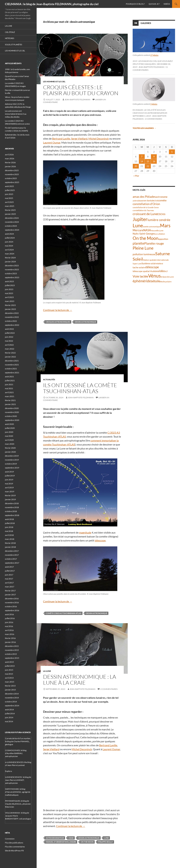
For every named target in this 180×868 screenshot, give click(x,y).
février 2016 (10, 638)
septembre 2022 (12, 325)
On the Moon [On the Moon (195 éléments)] (146, 238)
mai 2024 (9, 246)
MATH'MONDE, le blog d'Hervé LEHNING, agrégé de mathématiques (18, 792)
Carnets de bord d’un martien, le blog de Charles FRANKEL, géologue (18, 741)
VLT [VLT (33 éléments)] (166, 271)
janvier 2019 (10, 499)
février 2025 (10, 210)
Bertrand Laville (61, 139)
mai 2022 (9, 341)
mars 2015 (10, 682)
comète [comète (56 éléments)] (162, 200)
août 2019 (9, 472)
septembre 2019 (12, 468)
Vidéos (167, 4)
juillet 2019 (10, 476)
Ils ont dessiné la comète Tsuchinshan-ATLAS (80, 388)
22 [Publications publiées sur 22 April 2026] (148, 166)
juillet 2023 (10, 285)
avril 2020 (9, 440)
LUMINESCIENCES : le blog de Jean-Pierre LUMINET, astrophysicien (18, 780)
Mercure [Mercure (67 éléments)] (138, 230)
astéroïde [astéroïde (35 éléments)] (136, 201)
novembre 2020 (12, 412)
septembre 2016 (12, 610)
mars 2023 (10, 301)
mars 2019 (10, 491)
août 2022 (9, 329)
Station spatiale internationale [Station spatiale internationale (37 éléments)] (156, 260)
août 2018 (9, 519)
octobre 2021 (11, 369)
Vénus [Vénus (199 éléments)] (154, 276)
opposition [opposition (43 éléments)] (163, 239)
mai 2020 (9, 436)
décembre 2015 (12, 646)
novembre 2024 (12, 222)
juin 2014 (9, 717)
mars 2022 (10, 349)
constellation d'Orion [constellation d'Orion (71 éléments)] (146, 204)
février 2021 (10, 400)
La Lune (47, 671)
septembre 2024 (12, 230)
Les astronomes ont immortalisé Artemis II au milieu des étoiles (16, 114)
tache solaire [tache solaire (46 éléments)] (139, 267)
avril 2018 (9, 535)
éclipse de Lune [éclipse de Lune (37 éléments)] (167, 277)
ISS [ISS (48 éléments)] (164, 214)
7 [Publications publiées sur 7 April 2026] (142, 157)
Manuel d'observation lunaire (61, 842)
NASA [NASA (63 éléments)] (147, 230)
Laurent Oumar (52, 142)
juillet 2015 (10, 666)
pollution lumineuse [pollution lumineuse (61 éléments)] (144, 254)
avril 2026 (9, 155)
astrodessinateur (55, 838)
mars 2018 (10, 539)
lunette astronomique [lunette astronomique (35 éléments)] (151, 227)
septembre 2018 (12, 515)
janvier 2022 (10, 357)
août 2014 (9, 710)
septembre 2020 (12, 420)
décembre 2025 (12, 170)
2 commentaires (109, 689)
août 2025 (9, 186)
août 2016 (9, 614)
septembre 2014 (12, 706)
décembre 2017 (12, 551)
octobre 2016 (11, 606)
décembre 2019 (12, 456)
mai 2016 (9, 626)
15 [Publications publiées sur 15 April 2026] (148, 161)
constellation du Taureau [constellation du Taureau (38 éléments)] (143, 210)
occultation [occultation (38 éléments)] (160, 234)
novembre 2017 (12, 555)
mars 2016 (10, 634)
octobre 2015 (11, 654)
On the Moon (87, 842)
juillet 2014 (10, 713)
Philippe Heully (106, 842)
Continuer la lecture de (58, 310)
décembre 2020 (12, 408)
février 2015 (10, 686)
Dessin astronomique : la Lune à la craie (80, 680)
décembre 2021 (12, 361)
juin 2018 (9, 527)
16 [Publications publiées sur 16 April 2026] (154, 161)
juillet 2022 (10, 333)
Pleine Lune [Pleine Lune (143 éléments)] (143, 248)
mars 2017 (10, 587)
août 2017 (9, 567)
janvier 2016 (10, 642)
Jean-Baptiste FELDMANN (77, 100)
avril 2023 (9, 297)
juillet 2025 (10, 190)
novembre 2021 (12, 365)
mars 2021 (10, 396)
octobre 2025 (11, 178)
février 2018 (10, 543)
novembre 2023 (12, 269)
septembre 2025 (12, 182)
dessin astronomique (85, 322)
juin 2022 (9, 337)
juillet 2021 (10, 380)
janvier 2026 (10, 166)
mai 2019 (9, 484)
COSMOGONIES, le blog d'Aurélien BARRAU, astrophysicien (16, 753)
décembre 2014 (12, 694)
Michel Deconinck (99, 139)
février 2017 (10, 591)
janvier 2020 (10, 452)
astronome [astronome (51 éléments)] (162, 197)
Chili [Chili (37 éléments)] (156, 201)
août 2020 (9, 424)
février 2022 (10, 353)
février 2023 (10, 305)
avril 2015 (9, 678)
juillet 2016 (10, 618)
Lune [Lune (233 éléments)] (138, 225)
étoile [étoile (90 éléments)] (156, 281)
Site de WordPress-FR (14, 851)
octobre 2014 (11, 702)
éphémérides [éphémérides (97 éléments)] (142, 281)
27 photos (154, 55)
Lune (106, 838)
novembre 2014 (12, 698)
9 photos (154, 104)
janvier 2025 (10, 214)
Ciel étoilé (10, 32)
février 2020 (10, 448)
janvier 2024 (10, 262)
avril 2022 (9, 345)
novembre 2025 (12, 174)
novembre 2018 (12, 507)
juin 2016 (9, 622)
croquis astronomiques (58, 322)
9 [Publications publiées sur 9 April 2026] (154, 157)
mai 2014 (9, 721)
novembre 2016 (12, 602)
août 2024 (9, 234)
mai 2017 (9, 579)
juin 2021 (9, 384)
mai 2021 (9, 388)
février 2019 (10, 495)
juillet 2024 (10, 238)
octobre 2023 (11, 273)
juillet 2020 (10, 428)
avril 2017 (9, 583)
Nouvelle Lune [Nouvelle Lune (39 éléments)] (157, 231)
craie (71, 838)
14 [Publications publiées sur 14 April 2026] (142, 161)
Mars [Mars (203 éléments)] (165, 226)
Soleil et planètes (14, 45)
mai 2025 (9, 198)
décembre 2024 (12, 218)
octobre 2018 (11, 511)
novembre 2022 (12, 317)
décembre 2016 (12, 599)
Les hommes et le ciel (54, 82)
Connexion (10, 839)
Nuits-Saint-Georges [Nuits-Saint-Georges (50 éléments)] (144, 234)
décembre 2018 (12, 503)
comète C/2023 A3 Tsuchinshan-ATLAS (64, 613)
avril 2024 (9, 250)
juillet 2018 (10, 523)
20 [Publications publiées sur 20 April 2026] (136, 166)
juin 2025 (9, 194)
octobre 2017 (11, 559)
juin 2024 (9, 242)
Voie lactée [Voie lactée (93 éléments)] (140, 276)
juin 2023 (9, 289)
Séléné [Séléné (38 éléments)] (160, 264)
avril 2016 (9, 630)
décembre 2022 (12, 313)
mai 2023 (9, 293)
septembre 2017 (12, 563)
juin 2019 (9, 480)
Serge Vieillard (79, 139)
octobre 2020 (11, 416)
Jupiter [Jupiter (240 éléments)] (140, 219)
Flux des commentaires (15, 847)
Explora (8, 771)
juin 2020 (9, 432)
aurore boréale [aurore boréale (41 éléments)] (147, 201)
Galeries (146, 23)
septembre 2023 (12, 277)
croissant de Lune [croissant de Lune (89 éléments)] (145, 214)
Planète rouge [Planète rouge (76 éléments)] (154, 243)
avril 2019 (9, 488)
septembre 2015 (12, 658)
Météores (10, 38)
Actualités (49, 379)
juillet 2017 (10, 571)
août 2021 (9, 377)
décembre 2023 (12, 266)
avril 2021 (9, 392)
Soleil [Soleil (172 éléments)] (138, 259)
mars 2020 (10, 444)
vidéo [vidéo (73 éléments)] (161, 271)
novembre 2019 (12, 460)
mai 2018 (9, 531)
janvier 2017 (10, 595)
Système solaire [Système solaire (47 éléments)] (149, 263)
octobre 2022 (11, 321)
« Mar (136, 176)
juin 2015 (9, 670)
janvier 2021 (10, 404)
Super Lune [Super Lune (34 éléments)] (137, 264)
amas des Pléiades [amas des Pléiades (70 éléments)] (144, 197)
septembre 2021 (12, 373)
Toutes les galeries (144, 128)
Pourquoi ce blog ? (135, 4)
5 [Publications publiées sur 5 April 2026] (172, 152)
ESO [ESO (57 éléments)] (160, 214)
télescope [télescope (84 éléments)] (152, 267)
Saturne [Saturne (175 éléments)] (163, 254)
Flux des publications (14, 843)
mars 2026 (10, 158)
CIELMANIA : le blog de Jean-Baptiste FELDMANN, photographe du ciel (52, 4)
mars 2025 (10, 206)
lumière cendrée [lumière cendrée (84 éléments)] (159, 220)
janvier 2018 (10, 547)
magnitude (85, 532)
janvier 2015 (10, 690)
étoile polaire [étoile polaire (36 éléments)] (166, 282)
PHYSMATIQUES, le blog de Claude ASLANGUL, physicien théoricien (18, 804)
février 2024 (10, 258)
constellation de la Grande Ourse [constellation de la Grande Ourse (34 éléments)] (146, 207)
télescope (100, 540)
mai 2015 (9, 674)
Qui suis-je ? (154, 4)
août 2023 (9, 281)
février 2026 (10, 162)
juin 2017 (9, 575)
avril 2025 (9, 202)
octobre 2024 (11, 226)
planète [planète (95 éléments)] (138, 243)
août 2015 (9, 662)
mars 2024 (10, 254)
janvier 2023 (10, 309)
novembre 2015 (12, 650)
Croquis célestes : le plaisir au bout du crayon (81, 90)
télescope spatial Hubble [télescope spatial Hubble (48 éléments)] (145, 271)
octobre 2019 (11, 464)
